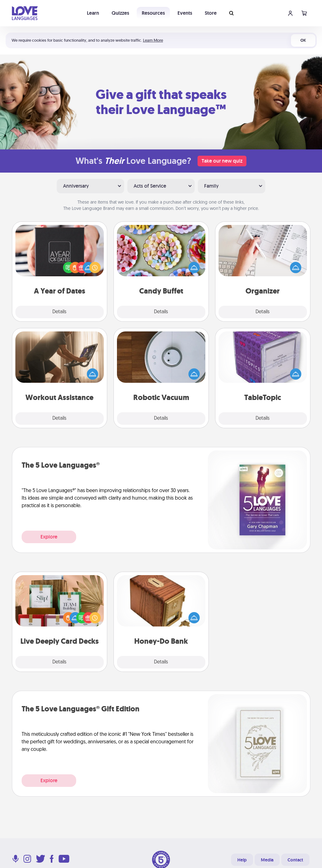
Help (242, 860)
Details (59, 312)
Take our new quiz (222, 161)
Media (267, 860)
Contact (295, 860)
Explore (49, 537)
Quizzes (120, 13)
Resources (153, 13)
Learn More (153, 40)
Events (185, 13)
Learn (93, 13)
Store (211, 13)
